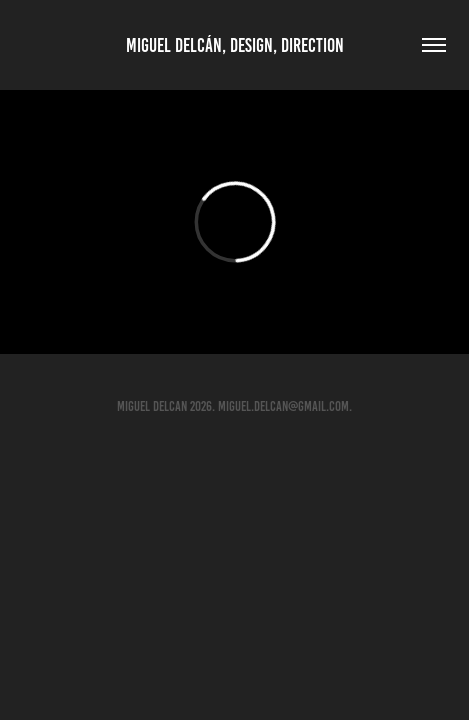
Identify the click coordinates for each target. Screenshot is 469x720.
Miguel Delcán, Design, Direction (235, 45)
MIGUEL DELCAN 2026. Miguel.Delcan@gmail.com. (234, 406)
